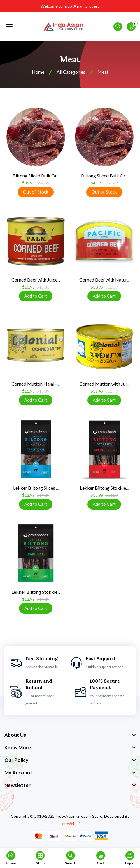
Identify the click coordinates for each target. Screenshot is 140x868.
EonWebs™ (70, 823)
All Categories (71, 72)
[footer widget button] (70, 735)
